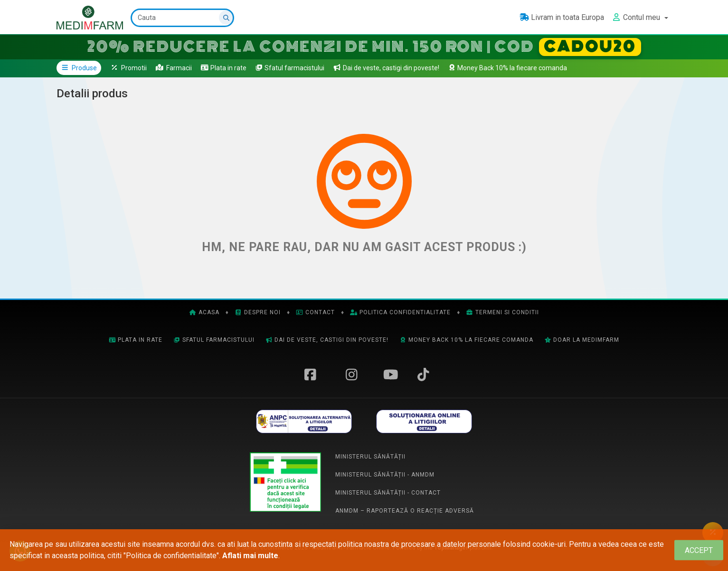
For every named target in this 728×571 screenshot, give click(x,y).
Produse (79, 68)
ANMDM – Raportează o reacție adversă (405, 511)
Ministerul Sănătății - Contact (388, 493)
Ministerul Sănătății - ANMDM (385, 475)
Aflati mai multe (250, 556)
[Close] (699, 550)
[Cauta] (182, 18)
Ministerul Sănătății (370, 457)
